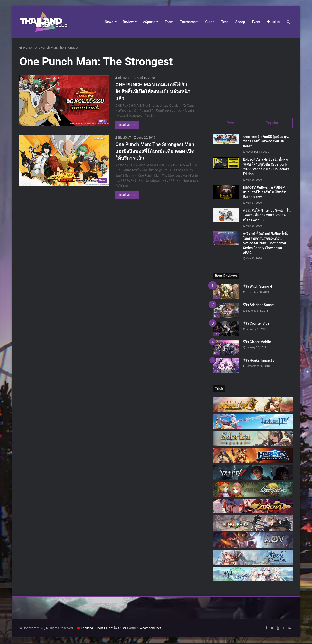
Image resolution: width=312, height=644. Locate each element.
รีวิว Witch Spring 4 (258, 287)
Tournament (189, 22)
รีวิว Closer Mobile (257, 343)
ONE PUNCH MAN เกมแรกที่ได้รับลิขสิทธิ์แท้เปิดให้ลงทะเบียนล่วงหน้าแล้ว (153, 92)
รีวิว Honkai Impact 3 (259, 361)
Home (26, 48)
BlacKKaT (123, 78)
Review (128, 22)
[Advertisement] (253, 75)
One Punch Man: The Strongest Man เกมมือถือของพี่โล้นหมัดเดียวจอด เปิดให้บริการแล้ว (155, 151)
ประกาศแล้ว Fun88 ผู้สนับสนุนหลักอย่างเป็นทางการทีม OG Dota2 (266, 142)
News (109, 22)
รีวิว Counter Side (256, 324)
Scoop (240, 22)
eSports (149, 22)
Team (169, 22)
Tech (225, 22)
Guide (210, 22)
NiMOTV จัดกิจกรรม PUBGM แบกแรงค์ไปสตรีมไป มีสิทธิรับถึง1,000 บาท (265, 193)
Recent (232, 123)
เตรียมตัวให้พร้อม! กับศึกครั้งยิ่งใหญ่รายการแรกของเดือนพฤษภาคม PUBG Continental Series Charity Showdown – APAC (266, 244)
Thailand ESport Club (96, 629)
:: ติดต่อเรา (118, 629)
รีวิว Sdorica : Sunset (259, 306)
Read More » (127, 125)
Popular (272, 123)
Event (256, 22)
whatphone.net (150, 629)
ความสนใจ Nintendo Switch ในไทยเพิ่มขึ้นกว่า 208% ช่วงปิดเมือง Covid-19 (267, 216)
